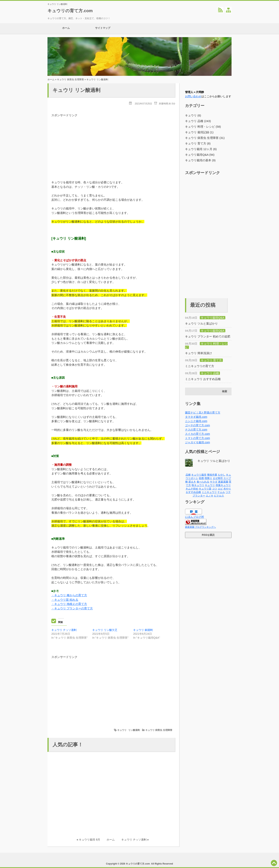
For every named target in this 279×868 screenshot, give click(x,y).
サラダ (214, 482)
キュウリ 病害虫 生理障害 (70, 79)
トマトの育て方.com (197, 438)
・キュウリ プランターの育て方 (72, 608)
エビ (220, 489)
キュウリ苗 (205, 489)
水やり (227, 489)
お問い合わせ (193, 96)
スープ (227, 478)
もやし (222, 475)
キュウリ (122, 730)
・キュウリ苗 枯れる (65, 600)
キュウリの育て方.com (70, 11)
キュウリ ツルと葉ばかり (201, 323)
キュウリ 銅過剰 (143, 630)
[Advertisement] (113, 144)
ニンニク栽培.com (196, 421)
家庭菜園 (223, 482)
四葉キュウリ (223, 485)
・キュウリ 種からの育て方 (69, 595)
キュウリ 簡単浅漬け (198, 353)
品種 (188, 475)
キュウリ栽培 (199, 475)
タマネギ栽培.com (196, 417)
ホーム (66, 29)
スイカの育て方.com (197, 434)
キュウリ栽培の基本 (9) (200, 160)
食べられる (203, 482)
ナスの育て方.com (196, 430)
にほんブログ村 (195, 517)
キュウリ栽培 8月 (90, 840)
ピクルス (219, 496)
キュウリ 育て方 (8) (198, 143)
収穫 (201, 478)
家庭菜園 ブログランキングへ (200, 527)
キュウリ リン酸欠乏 (105, 630)
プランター (199, 496)
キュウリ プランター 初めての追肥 (208, 336)
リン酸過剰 (134, 730)
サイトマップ (103, 29)
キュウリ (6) (193, 115)
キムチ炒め (192, 489)
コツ (215, 489)
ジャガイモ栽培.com (197, 442)
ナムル (221, 492)
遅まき (192, 482)
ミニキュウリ (209, 492)
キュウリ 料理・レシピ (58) (203, 127)
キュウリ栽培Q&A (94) (200, 155)
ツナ (228, 492)
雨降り (208, 478)
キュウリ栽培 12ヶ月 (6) (201, 149)
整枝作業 (212, 475)
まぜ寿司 (218, 478)
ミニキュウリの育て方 (200, 366)
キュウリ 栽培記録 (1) (199, 132)
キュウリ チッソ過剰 (64, 630)
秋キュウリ (198, 485)
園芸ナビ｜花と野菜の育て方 (203, 413)
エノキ (210, 496)
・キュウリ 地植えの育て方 (69, 604)
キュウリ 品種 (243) (198, 121)
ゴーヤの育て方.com (197, 425)
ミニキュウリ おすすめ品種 (203, 379)
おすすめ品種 (193, 492)
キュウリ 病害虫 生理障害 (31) (205, 138)
